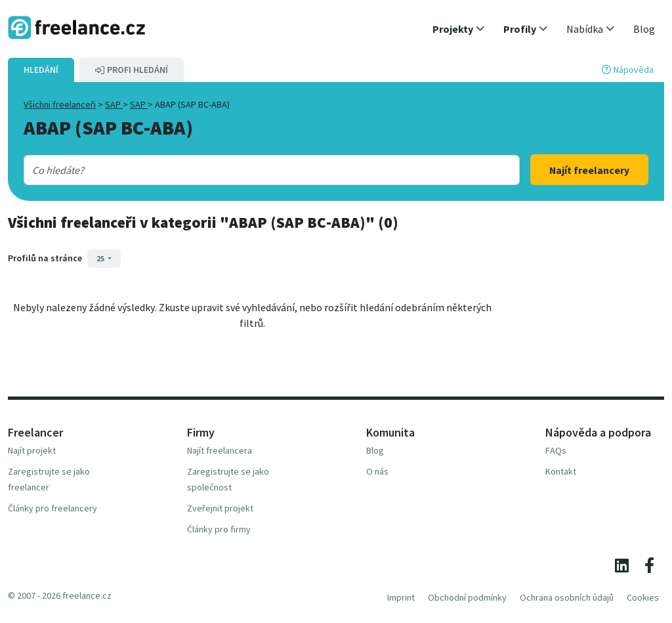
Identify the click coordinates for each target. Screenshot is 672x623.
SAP (114, 104)
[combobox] (250, 170)
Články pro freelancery (52, 508)
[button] (459, 29)
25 (101, 258)
